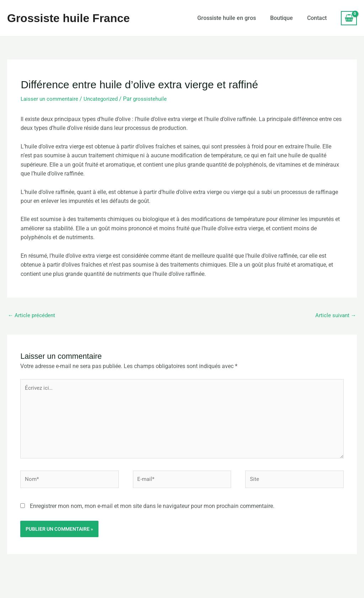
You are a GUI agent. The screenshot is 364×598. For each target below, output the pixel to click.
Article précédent (32, 316)
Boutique (282, 18)
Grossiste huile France (68, 18)
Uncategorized (104, 99)
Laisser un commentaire (51, 99)
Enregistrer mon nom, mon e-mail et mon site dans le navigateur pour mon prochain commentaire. (152, 510)
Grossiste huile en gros (227, 18)
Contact (317, 18)
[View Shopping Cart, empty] (349, 18)
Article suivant (335, 316)
